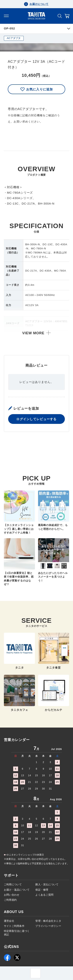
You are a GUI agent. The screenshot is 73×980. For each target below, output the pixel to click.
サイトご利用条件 (14, 926)
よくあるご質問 (44, 895)
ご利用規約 (10, 900)
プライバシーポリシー (48, 926)
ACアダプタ (14, 38)
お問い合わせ (12, 895)
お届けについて (39, 4)
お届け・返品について (17, 890)
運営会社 (9, 921)
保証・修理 (42, 890)
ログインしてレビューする (36, 438)
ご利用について (13, 884)
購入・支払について (47, 884)
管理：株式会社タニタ (48, 921)
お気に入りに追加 (36, 89)
